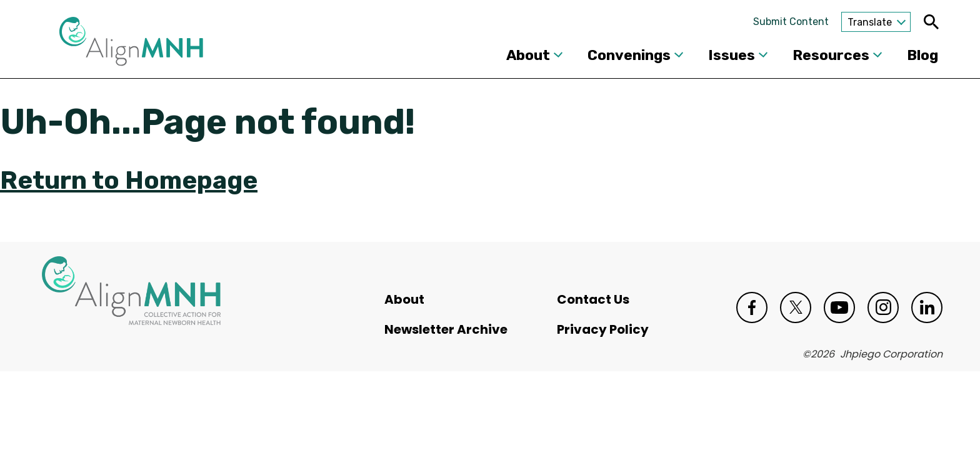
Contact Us (593, 299)
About (528, 55)
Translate (870, 22)
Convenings (629, 55)
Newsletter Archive (446, 329)
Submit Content (791, 22)
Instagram (883, 307)
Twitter (796, 307)
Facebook (752, 307)
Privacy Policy (603, 329)
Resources (831, 55)
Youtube (839, 307)
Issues (732, 55)
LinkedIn (927, 307)
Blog (922, 55)
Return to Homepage (129, 180)
